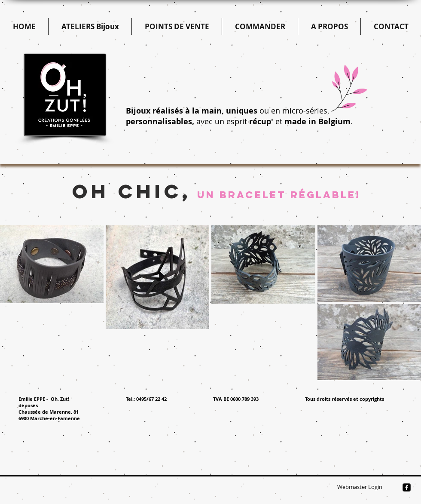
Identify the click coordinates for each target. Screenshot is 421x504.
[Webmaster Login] (360, 487)
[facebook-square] (407, 487)
